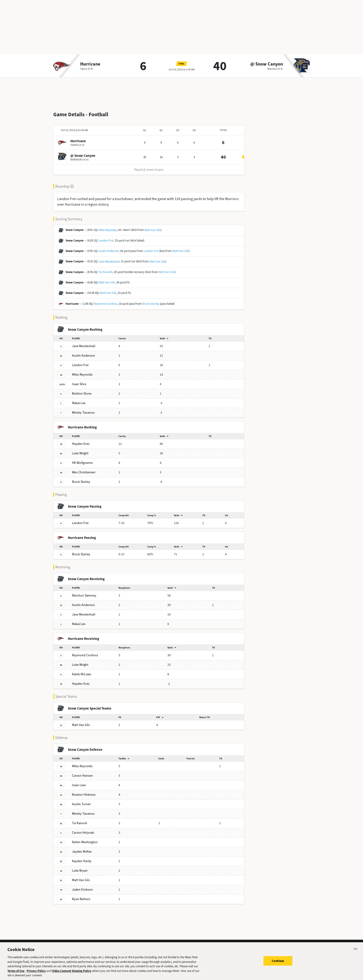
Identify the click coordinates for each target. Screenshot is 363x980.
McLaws (82, 671)
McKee (82, 848)
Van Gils (81, 721)
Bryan (80, 867)
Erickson (82, 886)
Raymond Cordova (106, 300)
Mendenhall (84, 342)
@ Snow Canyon (267, 64)
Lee (79, 399)
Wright (80, 450)
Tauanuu (83, 409)
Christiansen (84, 469)
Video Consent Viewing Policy (72, 974)
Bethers (81, 895)
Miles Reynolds (108, 226)
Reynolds (82, 371)
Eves (81, 440)
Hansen (82, 772)
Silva (79, 380)
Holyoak (83, 829)
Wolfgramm (82, 459)
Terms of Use (16, 974)
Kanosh (80, 819)
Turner (81, 800)
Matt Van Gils (153, 226)
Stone (82, 390)
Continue (278, 964)
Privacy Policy (36, 974)
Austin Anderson (109, 247)
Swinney (84, 592)
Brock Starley (151, 300)
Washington (85, 838)
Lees (79, 781)
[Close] (356, 953)
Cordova (85, 652)
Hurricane (90, 64)
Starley (81, 478)
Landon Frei (106, 237)
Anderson (83, 352)
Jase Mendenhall (109, 258)
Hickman (84, 791)
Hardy (82, 857)
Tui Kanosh (106, 268)
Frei (80, 361)
